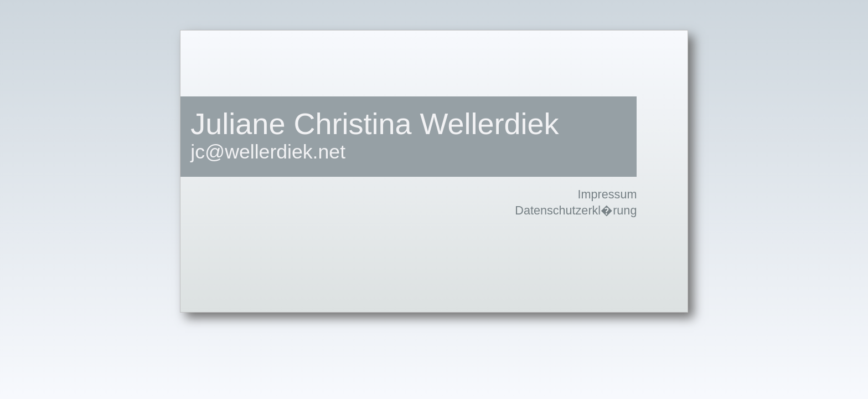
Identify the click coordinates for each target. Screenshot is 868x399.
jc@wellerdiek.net (268, 152)
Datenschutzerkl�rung (576, 210)
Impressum (608, 194)
